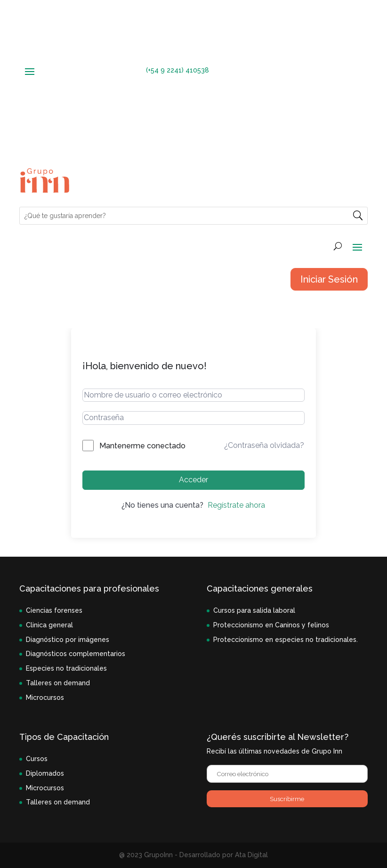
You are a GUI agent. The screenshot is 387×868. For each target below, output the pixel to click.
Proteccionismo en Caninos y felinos (271, 625)
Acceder (193, 480)
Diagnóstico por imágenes (68, 640)
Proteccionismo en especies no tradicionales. (286, 640)
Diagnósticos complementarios (76, 654)
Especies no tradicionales (66, 668)
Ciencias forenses (54, 610)
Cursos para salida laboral (254, 610)
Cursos (37, 759)
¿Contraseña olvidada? (264, 445)
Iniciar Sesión (329, 279)
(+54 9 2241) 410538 (177, 70)
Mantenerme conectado (142, 446)
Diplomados (45, 773)
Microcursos (45, 698)
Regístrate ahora (236, 505)
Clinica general (49, 625)
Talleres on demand (58, 683)
